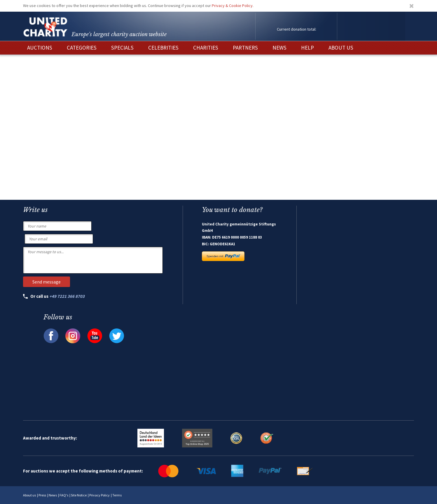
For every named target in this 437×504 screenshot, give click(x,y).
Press (42, 495)
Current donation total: (297, 29)
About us (29, 495)
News (53, 495)
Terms (117, 495)
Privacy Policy (99, 495)
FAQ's (64, 495)
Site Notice (79, 495)
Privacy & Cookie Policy (232, 6)
